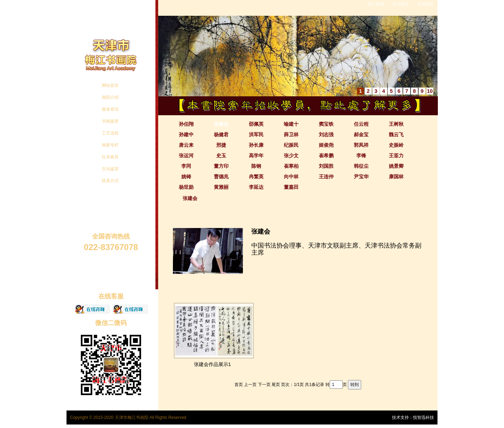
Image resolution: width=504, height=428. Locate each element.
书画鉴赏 (110, 121)
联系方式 (110, 181)
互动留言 (426, 4)
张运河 (186, 156)
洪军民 (256, 134)
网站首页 (110, 85)
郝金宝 (361, 134)
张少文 (291, 156)
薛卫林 (291, 134)
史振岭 (396, 145)
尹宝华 (361, 177)
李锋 (361, 156)
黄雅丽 (221, 187)
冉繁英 (256, 177)
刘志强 (326, 134)
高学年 (256, 156)
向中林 (291, 177)
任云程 (361, 124)
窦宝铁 (326, 124)
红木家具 (110, 157)
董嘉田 (291, 187)
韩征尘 (361, 166)
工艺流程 (110, 133)
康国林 (396, 177)
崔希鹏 (326, 156)
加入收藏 (376, 4)
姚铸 (186, 177)
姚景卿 (396, 166)
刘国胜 (326, 166)
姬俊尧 (326, 145)
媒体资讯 (110, 109)
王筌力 (396, 156)
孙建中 (186, 134)
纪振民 (291, 145)
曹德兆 (221, 177)
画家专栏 (110, 145)
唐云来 (186, 145)
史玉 (221, 156)
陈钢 (256, 166)
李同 (186, 166)
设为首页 (401, 4)
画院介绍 (110, 97)
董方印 (221, 166)
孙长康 (256, 145)
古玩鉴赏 (110, 169)
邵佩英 (256, 124)
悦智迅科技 (423, 417)
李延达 (256, 187)
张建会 (221, 124)
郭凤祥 (361, 145)
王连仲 (326, 177)
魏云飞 (396, 134)
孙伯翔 (186, 124)
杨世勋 (186, 187)
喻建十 (291, 124)
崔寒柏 (291, 166)
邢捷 (221, 145)
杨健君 (221, 134)
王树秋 (396, 124)
